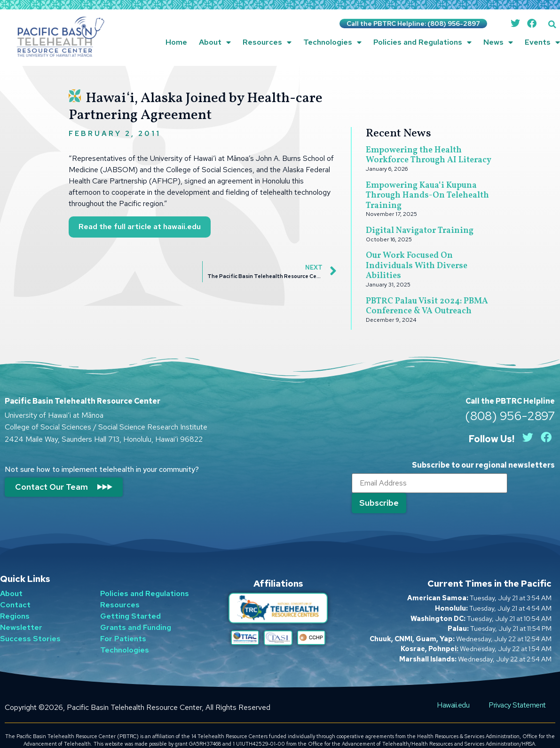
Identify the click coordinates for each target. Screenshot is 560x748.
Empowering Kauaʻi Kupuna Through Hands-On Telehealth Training (427, 196)
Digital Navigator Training (420, 231)
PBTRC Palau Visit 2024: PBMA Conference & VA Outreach (427, 306)
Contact (15, 589)
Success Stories (30, 623)
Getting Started (130, 600)
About (215, 42)
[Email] (423, 484)
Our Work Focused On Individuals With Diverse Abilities (417, 266)
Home (176, 42)
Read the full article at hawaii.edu (140, 227)
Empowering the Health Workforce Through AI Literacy (429, 155)
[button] (552, 24)
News (498, 42)
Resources (267, 42)
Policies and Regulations (422, 42)
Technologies (332, 42)
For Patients (123, 623)
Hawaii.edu (454, 688)
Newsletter (21, 611)
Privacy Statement (518, 688)
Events (542, 42)
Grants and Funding (136, 611)
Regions (15, 600)
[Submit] (526, 483)
